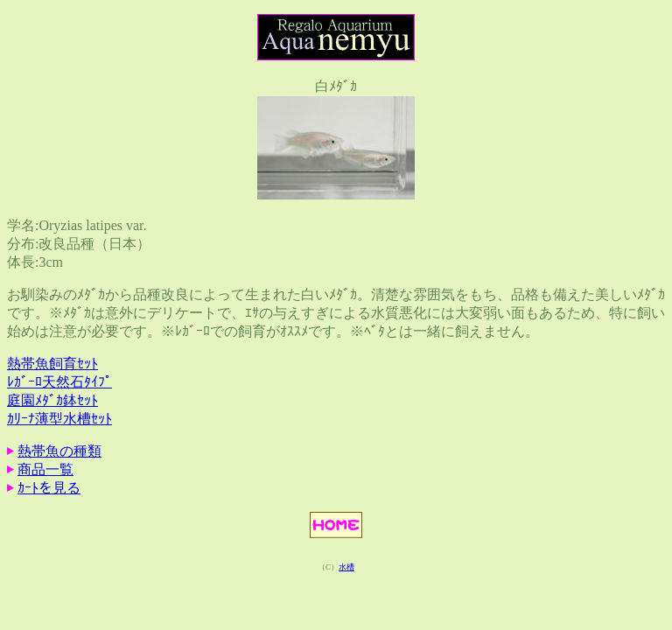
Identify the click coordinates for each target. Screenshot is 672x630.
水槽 (346, 567)
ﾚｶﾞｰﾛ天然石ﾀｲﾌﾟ (59, 382)
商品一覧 (45, 469)
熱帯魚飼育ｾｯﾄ (52, 364)
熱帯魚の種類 (59, 451)
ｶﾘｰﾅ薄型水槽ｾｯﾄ (59, 419)
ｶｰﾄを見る (49, 488)
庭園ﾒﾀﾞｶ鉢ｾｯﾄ (52, 400)
